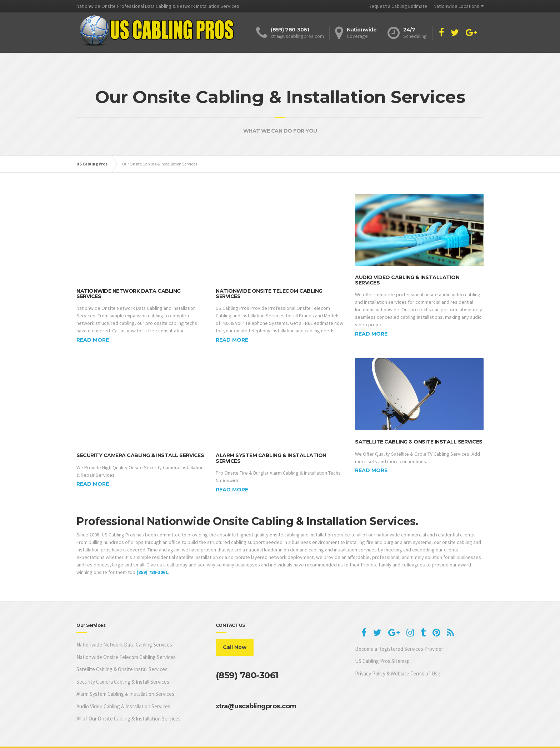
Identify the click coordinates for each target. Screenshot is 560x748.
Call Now (235, 628)
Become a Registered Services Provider (399, 629)
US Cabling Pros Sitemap (382, 641)
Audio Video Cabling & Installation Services (407, 280)
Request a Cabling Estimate (398, 6)
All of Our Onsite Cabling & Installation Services (129, 699)
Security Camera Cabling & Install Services (140, 436)
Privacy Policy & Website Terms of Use (398, 653)
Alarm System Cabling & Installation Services (271, 438)
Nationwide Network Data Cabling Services (129, 280)
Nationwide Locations (456, 6)
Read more (93, 326)
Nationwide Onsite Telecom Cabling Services (269, 280)
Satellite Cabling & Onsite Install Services (419, 436)
